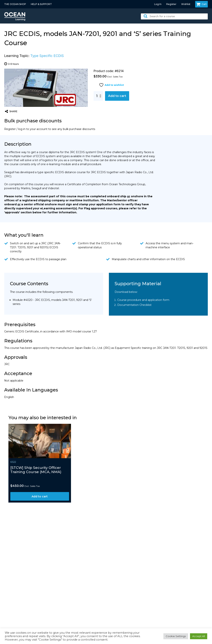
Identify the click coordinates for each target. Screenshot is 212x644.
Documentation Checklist (134, 305)
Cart (201, 4)
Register (171, 4)
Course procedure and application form (143, 300)
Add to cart (117, 96)
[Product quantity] (98, 96)
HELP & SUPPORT (41, 4)
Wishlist (186, 4)
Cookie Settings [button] (176, 636)
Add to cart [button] (40, 496)
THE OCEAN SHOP (15, 4)
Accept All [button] (199, 636)
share (11, 111)
